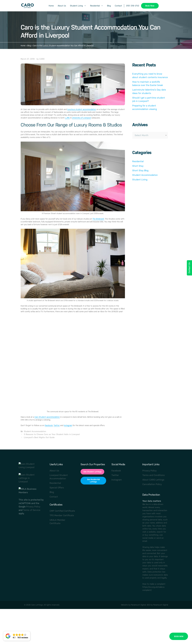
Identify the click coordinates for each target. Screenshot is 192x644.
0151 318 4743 (133, 6)
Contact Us (189, 268)
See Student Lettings (92, 472)
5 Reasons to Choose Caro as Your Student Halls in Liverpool (52, 434)
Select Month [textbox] (142, 135)
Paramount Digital (138, 605)
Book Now (150, 6)
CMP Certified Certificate (62, 511)
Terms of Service (32, 510)
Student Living (79, 6)
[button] (17, 636)
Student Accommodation (35, 431)
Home (51, 6)
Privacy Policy (33, 507)
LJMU (67, 118)
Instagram (68, 425)
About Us (62, 6)
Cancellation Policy (152, 484)
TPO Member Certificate (62, 515)
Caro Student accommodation (47, 417)
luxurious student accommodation (82, 109)
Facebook (49, 425)
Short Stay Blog (140, 170)
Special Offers (57, 488)
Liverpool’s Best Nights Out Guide (39, 437)
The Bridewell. (98, 219)
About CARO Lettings (153, 480)
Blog (109, 6)
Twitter (57, 425)
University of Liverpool (81, 118)
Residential (98, 6)
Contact (118, 6)
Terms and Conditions (154, 475)
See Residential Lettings (93, 481)
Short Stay (138, 166)
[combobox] (150, 135)
